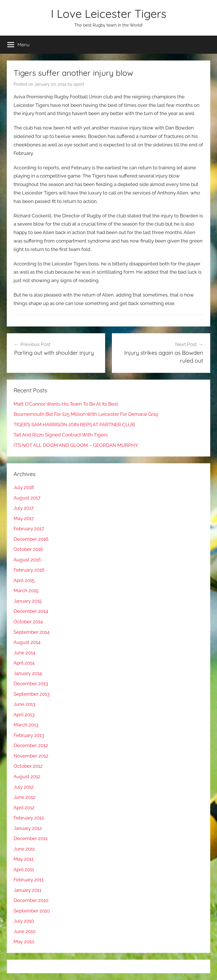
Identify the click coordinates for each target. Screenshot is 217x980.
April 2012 (24, 808)
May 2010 (24, 942)
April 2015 (24, 580)
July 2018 (24, 487)
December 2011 (31, 838)
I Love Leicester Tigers (109, 14)
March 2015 (26, 590)
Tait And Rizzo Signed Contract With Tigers (61, 435)
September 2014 (32, 632)
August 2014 (27, 642)
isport (79, 84)
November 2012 (31, 756)
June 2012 (24, 797)
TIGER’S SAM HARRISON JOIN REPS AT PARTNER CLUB (74, 425)
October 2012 (28, 766)
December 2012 (31, 745)
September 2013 (32, 694)
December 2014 (31, 611)
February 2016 (29, 570)
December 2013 (31, 683)
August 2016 (27, 560)
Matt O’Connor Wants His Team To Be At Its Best (66, 404)
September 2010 (32, 911)
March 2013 (26, 725)
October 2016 (28, 549)
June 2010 (25, 931)
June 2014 (24, 653)
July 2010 (24, 921)
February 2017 (29, 529)
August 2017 (27, 498)
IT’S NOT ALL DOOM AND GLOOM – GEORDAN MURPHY (76, 445)
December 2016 (31, 539)
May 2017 (24, 518)
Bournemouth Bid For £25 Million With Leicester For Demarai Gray (86, 414)
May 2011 (23, 859)
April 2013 (24, 715)
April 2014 (24, 663)
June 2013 (24, 704)
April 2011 (24, 869)
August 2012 (27, 776)
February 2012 (29, 818)
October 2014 (28, 622)
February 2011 (29, 880)
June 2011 (24, 849)
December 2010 (31, 900)
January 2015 (28, 601)
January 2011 (27, 890)
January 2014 (28, 673)
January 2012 (28, 828)
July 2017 (24, 508)
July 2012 (24, 787)
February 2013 (29, 735)
